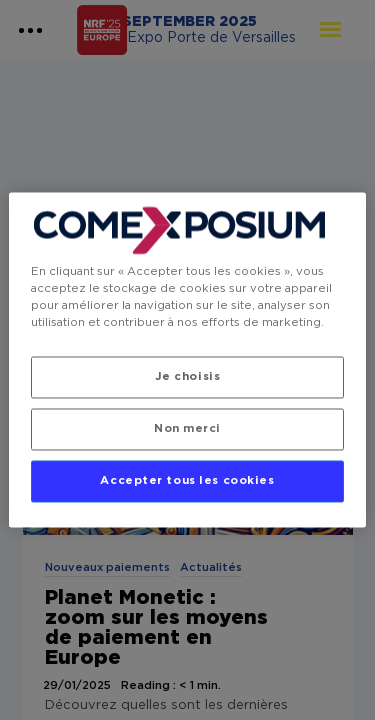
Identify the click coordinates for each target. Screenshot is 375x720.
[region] (187, 359)
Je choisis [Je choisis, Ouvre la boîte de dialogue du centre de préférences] (188, 377)
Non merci (187, 429)
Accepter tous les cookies (187, 481)
